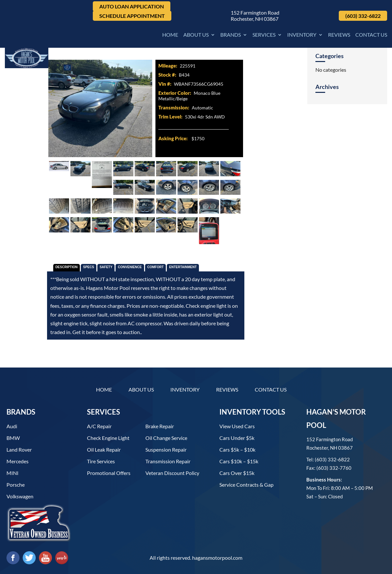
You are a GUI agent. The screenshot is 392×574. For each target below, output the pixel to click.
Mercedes (18, 461)
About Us (196, 35)
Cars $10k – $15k (239, 461)
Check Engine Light (108, 438)
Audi (12, 426)
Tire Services (101, 461)
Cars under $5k (237, 438)
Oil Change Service (166, 438)
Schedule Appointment (132, 16)
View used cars (237, 426)
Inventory (302, 35)
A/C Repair (99, 426)
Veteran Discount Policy (172, 473)
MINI (12, 473)
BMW (13, 438)
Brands (231, 35)
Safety (106, 267)
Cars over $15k (237, 473)
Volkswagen (20, 496)
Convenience (130, 267)
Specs (89, 267)
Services (264, 35)
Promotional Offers (109, 473)
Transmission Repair (168, 461)
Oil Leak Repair (104, 449)
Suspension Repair (166, 449)
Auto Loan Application (132, 6)
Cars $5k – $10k (237, 449)
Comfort (156, 267)
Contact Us (371, 35)
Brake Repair (160, 426)
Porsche (16, 485)
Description (67, 267)
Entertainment (183, 267)
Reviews (339, 35)
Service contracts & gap (246, 485)
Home (170, 35)
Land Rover (19, 449)
